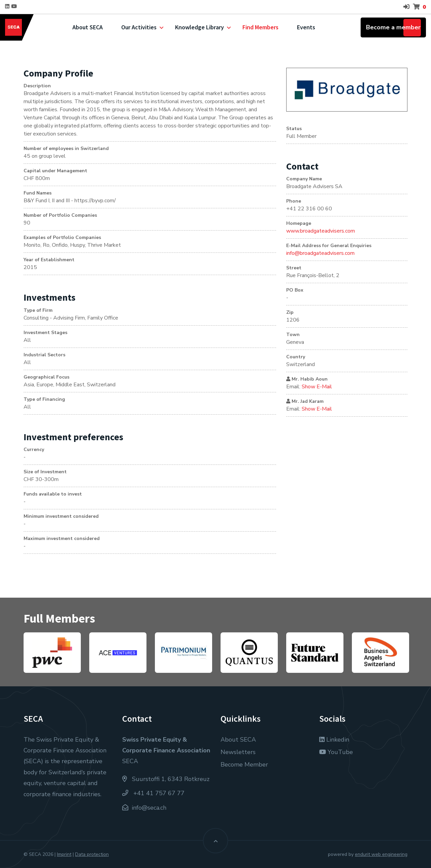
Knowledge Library (200, 27)
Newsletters (238, 752)
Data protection (92, 854)
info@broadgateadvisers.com (320, 253)
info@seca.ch (149, 808)
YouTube (336, 752)
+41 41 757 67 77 (153, 793)
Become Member (244, 765)
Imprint (64, 854)
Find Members (260, 27)
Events (306, 27)
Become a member (393, 27)
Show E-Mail (317, 387)
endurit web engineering (381, 854)
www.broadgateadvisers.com (321, 231)
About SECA (88, 27)
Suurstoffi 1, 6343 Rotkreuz (166, 779)
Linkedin (334, 740)
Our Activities (139, 27)
